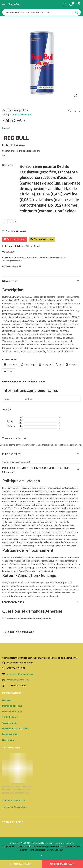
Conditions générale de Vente (45, 846)
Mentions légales (37, 850)
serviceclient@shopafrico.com (21, 674)
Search (76, 12)
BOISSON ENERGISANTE (52, 257)
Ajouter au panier (21, 864)
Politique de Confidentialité (16, 846)
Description (10, 281)
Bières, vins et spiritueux (27, 257)
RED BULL (16, 138)
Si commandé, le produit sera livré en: (21, 151)
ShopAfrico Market (22, 114)
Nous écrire (8, 740)
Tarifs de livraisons (12, 717)
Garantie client (10, 723)
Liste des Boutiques (12, 711)
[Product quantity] (10, 222)
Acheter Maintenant (62, 864)
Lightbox (75, 96)
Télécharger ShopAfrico (14, 800)
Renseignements (13, 602)
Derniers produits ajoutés (15, 728)
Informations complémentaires (24, 381)
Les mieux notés (10, 734)
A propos (7, 700)
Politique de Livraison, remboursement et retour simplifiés (36, 470)
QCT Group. (47, 843)
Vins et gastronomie (12, 261)
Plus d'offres (11, 454)
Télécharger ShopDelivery (15, 807)
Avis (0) (7, 409)
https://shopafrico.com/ (18, 680)
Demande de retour (12, 706)
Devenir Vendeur (55, 850)
